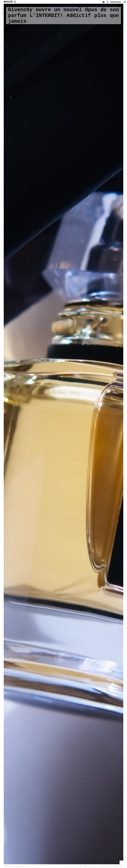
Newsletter (22, 866)
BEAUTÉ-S (10, 2)
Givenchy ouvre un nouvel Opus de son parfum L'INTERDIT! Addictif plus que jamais (63, 16)
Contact (8, 866)
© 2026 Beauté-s (89, 866)
